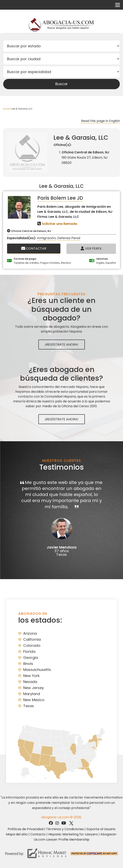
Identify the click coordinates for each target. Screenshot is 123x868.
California (32, 639)
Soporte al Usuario (101, 829)
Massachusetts (37, 670)
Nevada (30, 682)
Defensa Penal (69, 238)
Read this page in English (101, 121)
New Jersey (34, 688)
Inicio (6, 109)
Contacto (38, 834)
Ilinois (28, 664)
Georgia (31, 658)
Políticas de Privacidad (26, 829)
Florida (29, 652)
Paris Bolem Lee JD (60, 198)
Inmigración (46, 238)
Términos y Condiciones (65, 829)
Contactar (34, 249)
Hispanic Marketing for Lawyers (73, 834)
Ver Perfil (91, 249)
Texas (29, 706)
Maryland (32, 694)
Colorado (32, 645)
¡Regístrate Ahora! (62, 345)
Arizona (30, 633)
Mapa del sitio (17, 834)
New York (31, 676)
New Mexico (34, 700)
